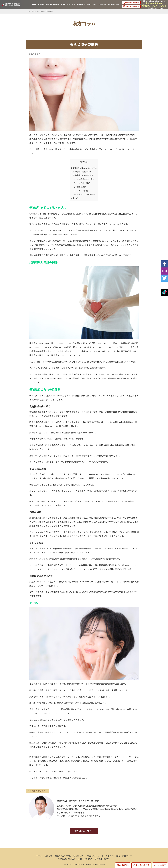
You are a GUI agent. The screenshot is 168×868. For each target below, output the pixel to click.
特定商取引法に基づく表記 (70, 859)
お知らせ (41, 4)
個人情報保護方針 (102, 859)
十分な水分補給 (82, 183)
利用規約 (88, 859)
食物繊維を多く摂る (84, 179)
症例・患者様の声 (78, 4)
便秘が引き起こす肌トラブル (84, 168)
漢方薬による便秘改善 (85, 194)
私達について (91, 4)
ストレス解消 (81, 191)
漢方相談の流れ (113, 4)
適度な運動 (80, 187)
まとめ (75, 198)
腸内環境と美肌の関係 (81, 172)
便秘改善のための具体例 (82, 175)
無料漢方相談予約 (133, 3)
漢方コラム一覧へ (83, 831)
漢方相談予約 (123, 865)
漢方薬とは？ (65, 4)
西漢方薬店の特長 (53, 4)
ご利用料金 (102, 4)
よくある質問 (108, 856)
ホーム (34, 4)
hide (86, 162)
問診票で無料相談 (133, 6)
